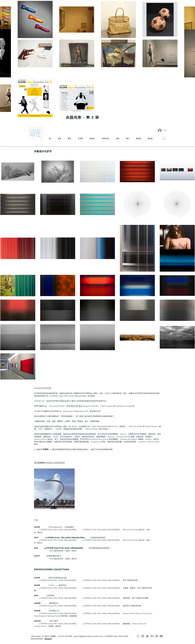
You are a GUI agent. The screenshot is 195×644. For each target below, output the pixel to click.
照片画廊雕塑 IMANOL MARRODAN (49, 462)
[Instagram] (138, 636)
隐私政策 (48, 639)
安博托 (46, 449)
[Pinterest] (157, 636)
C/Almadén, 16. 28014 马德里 (43, 636)
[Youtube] (161, 636)
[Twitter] (147, 636)
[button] (164, 138)
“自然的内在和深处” (98, 538)
